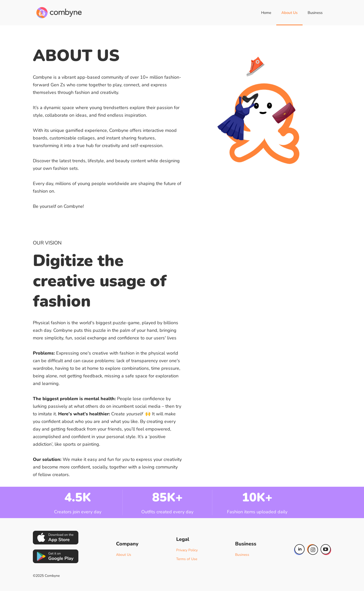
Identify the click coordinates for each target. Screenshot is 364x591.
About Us (289, 13)
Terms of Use (187, 559)
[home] (59, 13)
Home (266, 13)
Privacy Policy (187, 550)
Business (315, 13)
